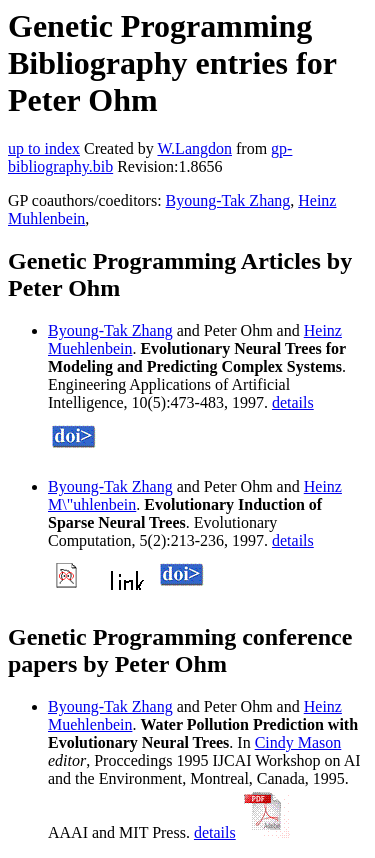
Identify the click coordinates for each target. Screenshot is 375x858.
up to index (44, 148)
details (293, 402)
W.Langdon (194, 148)
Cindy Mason (298, 742)
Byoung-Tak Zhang (228, 200)
